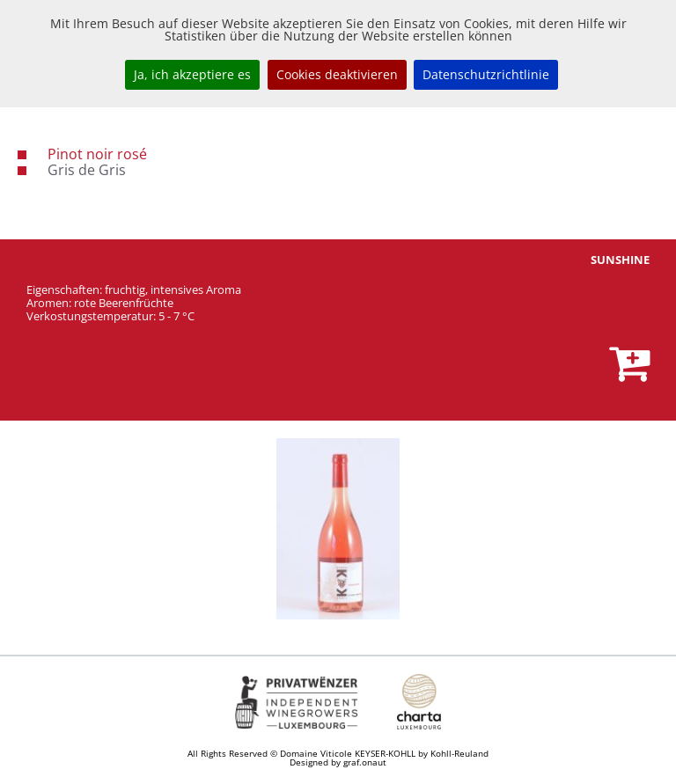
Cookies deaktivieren (337, 74)
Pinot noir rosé (97, 154)
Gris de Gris (87, 170)
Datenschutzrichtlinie (486, 74)
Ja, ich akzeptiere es (192, 74)
